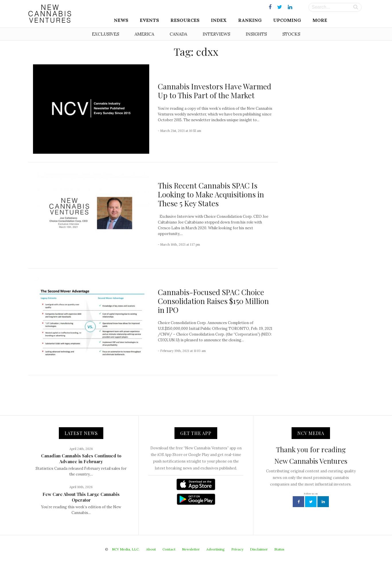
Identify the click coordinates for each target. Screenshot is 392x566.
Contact (169, 549)
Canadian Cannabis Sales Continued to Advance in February (81, 459)
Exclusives (105, 34)
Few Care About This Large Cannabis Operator (81, 497)
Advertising (216, 549)
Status (279, 549)
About (151, 549)
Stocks (291, 34)
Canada (178, 34)
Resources (185, 20)
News (121, 20)
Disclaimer (259, 549)
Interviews (216, 34)
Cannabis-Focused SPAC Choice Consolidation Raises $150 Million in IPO (213, 301)
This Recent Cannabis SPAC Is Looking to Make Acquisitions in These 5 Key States (211, 194)
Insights (256, 34)
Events (149, 20)
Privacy (237, 549)
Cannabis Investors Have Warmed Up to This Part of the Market (215, 91)
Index (219, 20)
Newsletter (191, 549)
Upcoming (287, 20)
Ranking (250, 20)
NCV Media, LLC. (126, 549)
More (320, 20)
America (144, 34)
